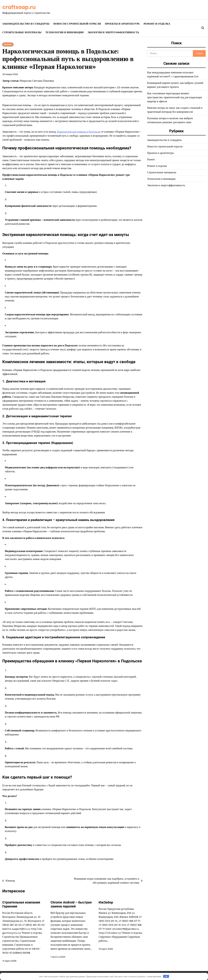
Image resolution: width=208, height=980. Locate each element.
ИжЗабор (106, 902)
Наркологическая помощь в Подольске (79, 132)
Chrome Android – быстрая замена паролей (71, 904)
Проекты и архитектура (122, 24)
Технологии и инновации (64, 32)
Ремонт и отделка (157, 24)
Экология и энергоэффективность (113, 32)
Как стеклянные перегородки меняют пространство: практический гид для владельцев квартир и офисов (175, 97)
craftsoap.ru (19, 7)
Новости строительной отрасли (77, 24)
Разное (8, 44)
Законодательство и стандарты (26, 24)
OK (166, 976)
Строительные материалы (22, 32)
